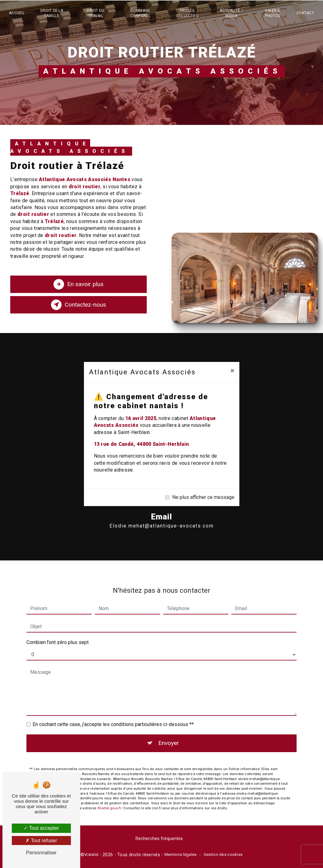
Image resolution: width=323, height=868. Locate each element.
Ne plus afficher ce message (203, 497)
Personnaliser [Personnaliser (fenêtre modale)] (41, 853)
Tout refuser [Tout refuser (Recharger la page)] (41, 841)
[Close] (232, 371)
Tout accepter (41, 828)
